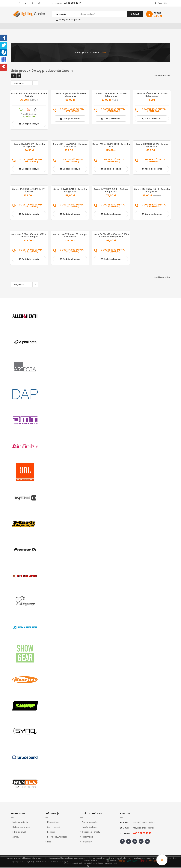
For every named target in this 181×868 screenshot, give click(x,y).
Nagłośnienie (56, 27)
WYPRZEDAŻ (18, 27)
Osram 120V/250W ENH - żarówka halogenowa (70, 191)
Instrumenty (81, 27)
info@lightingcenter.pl (143, 829)
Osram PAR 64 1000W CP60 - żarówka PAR (111, 146)
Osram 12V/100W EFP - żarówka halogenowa (29, 146)
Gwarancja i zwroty (91, 833)
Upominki (147, 27)
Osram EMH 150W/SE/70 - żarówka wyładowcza (70, 146)
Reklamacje (88, 838)
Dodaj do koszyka (29, 125)
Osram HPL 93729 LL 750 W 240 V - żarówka (29, 191)
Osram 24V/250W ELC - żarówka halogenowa (111, 96)
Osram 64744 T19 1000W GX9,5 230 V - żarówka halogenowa (111, 237)
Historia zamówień (21, 828)
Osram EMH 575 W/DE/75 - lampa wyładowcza (70, 237)
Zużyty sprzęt (54, 828)
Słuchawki (123, 27)
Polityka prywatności (57, 838)
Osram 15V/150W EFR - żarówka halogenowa (70, 96)
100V (69, 27)
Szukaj (135, 14)
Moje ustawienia (20, 823)
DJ (44, 27)
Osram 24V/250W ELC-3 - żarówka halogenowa (111, 191)
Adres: (124, 823)
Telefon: (125, 835)
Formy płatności (90, 823)
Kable (135, 27)
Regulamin (87, 843)
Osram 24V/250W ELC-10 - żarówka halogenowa (152, 191)
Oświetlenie (33, 27)
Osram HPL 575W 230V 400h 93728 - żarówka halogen (29, 237)
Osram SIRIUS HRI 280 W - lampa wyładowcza (152, 146)
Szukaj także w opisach (68, 19)
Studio (95, 27)
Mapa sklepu (53, 823)
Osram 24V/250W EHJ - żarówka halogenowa (152, 96)
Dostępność (25, 84)
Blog (49, 843)
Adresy (16, 838)
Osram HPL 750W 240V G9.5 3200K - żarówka (29, 96)
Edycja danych (19, 833)
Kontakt (160, 27)
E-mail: (125, 829)
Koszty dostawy (89, 828)
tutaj (115, 863)
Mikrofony (108, 27)
